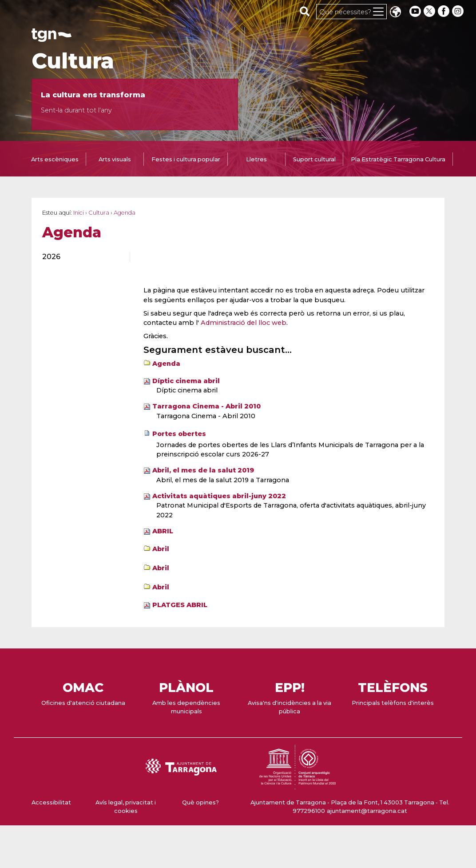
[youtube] (415, 11)
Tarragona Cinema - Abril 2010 (206, 406)
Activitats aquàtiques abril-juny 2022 (219, 496)
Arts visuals (115, 159)
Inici (79, 213)
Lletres (256, 159)
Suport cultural (314, 159)
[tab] (55, 160)
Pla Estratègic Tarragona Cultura (398, 159)
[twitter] (430, 11)
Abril (161, 549)
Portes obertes (179, 434)
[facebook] (444, 11)
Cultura (73, 61)
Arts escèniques (55, 159)
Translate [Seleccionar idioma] (395, 13)
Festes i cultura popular (186, 159)
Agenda (166, 364)
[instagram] (459, 11)
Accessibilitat (51, 802)
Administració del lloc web (244, 323)
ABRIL (163, 531)
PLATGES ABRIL (180, 605)
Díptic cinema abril (186, 381)
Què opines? (200, 802)
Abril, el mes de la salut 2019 (203, 470)
